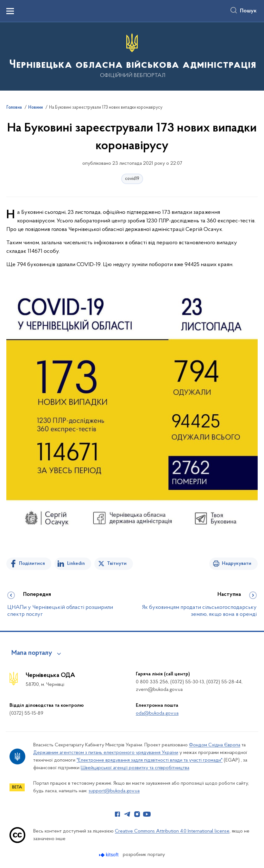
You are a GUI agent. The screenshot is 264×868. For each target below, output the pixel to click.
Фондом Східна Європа (215, 745)
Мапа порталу (32, 653)
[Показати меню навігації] (10, 11)
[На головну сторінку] (132, 56)
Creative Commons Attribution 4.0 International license (172, 831)
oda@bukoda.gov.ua (157, 713)
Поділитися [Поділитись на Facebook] (32, 564)
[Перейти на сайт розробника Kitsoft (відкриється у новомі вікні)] (109, 855)
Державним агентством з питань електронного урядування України (106, 753)
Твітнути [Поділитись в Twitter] (117, 564)
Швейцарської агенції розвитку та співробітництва (135, 768)
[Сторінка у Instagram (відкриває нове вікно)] (137, 814)
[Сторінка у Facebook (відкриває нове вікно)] (117, 814)
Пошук (248, 11)
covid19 (132, 179)
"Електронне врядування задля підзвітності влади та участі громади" (150, 760)
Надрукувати (237, 564)
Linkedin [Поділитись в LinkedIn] (76, 564)
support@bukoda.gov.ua (114, 791)
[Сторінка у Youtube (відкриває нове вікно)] (147, 814)
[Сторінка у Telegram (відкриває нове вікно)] (127, 814)
